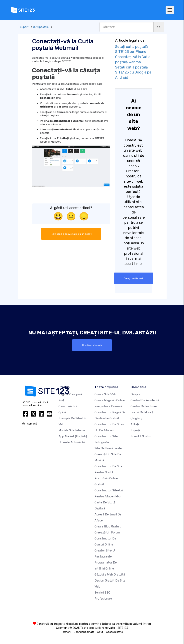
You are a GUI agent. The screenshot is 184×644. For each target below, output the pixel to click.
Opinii (62, 412)
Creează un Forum (107, 532)
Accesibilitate (115, 632)
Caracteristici (68, 406)
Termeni (66, 632)
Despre (135, 394)
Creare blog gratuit (108, 526)
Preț (61, 400)
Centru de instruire (144, 406)
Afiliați (135, 424)
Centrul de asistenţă (145, 400)
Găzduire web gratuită (110, 575)
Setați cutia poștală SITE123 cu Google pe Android (133, 72)
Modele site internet (73, 430)
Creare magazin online (110, 400)
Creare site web (105, 394)
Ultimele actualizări (72, 442)
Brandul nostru (141, 436)
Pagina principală (70, 394)
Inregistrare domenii (108, 406)
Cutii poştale (41, 27)
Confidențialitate (84, 632)
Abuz (100, 632)
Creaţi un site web (134, 278)
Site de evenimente (108, 448)
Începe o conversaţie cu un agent (71, 234)
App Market (73, 436)
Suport (24, 27)
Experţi (135, 430)
